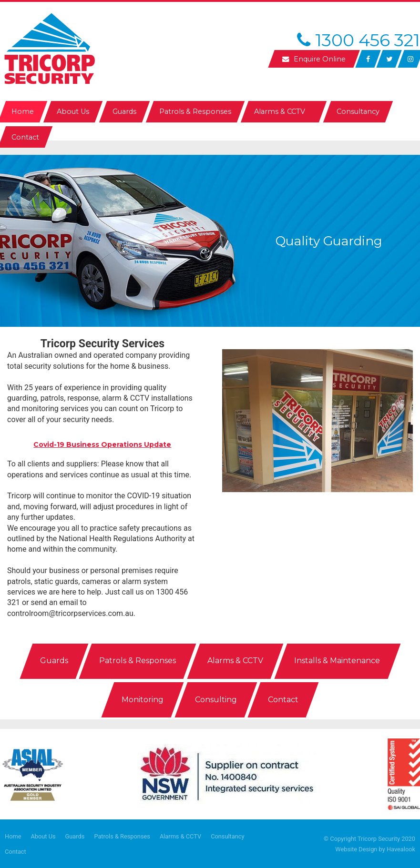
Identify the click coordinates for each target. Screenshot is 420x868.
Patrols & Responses (122, 836)
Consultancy (227, 836)
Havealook (401, 849)
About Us (43, 836)
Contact (15, 852)
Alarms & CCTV (180, 836)
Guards (75, 836)
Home (13, 836)
